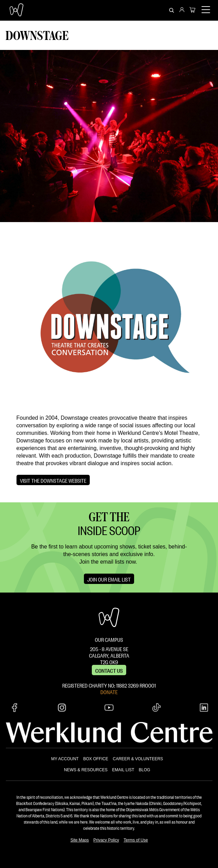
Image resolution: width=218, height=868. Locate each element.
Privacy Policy (106, 840)
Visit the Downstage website (53, 480)
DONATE (109, 691)
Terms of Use (136, 840)
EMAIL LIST (123, 770)
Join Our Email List (109, 579)
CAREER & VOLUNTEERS (138, 759)
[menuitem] (182, 10)
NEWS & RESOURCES (86, 770)
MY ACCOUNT (65, 759)
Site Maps (80, 840)
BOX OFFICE (96, 759)
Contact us (109, 670)
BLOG (145, 770)
